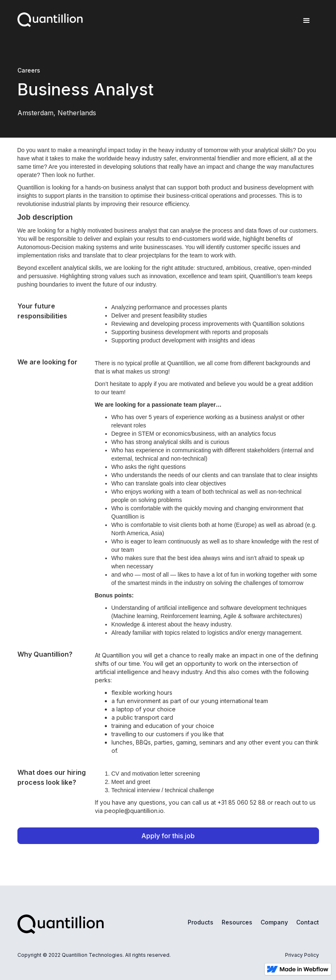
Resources (237, 922)
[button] (307, 21)
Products (201, 922)
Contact (308, 922)
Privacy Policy (302, 955)
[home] (50, 18)
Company (274, 922)
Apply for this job (168, 836)
